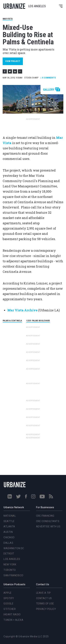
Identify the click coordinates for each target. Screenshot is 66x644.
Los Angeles (12, 559)
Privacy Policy (46, 609)
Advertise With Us (48, 526)
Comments (48, 78)
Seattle (9, 521)
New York (10, 564)
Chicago (9, 537)
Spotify (9, 598)
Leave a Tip (43, 593)
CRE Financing (45, 516)
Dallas (8, 543)
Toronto (10, 570)
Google (8, 604)
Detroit (9, 554)
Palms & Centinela (12, 321)
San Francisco (13, 575)
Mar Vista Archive (22, 310)
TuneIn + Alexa (13, 620)
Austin (8, 532)
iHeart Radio (12, 614)
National (10, 516)
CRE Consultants (48, 521)
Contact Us (44, 598)
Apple (8, 593)
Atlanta (9, 526)
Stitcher (10, 609)
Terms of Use (45, 604)
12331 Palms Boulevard (38, 321)
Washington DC (14, 548)
